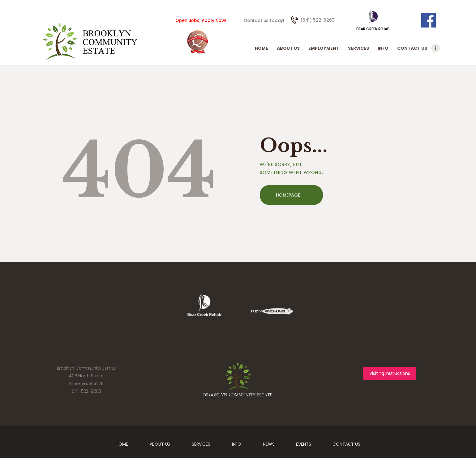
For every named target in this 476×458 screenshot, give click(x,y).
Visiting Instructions (390, 373)
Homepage (288, 195)
